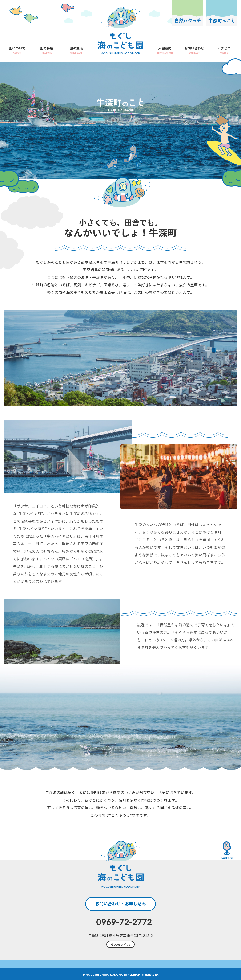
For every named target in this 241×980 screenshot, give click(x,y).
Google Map (121, 944)
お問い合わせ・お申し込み (120, 904)
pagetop (227, 850)
